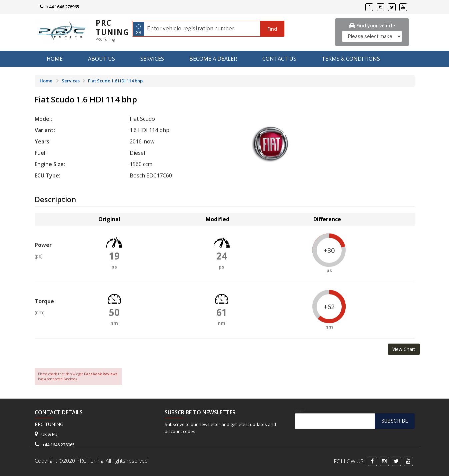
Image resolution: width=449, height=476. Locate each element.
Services (152, 59)
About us (101, 59)
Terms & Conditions (351, 59)
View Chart (404, 349)
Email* (355, 419)
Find (272, 29)
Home (55, 59)
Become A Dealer (213, 59)
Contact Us (279, 59)
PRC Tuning (112, 28)
